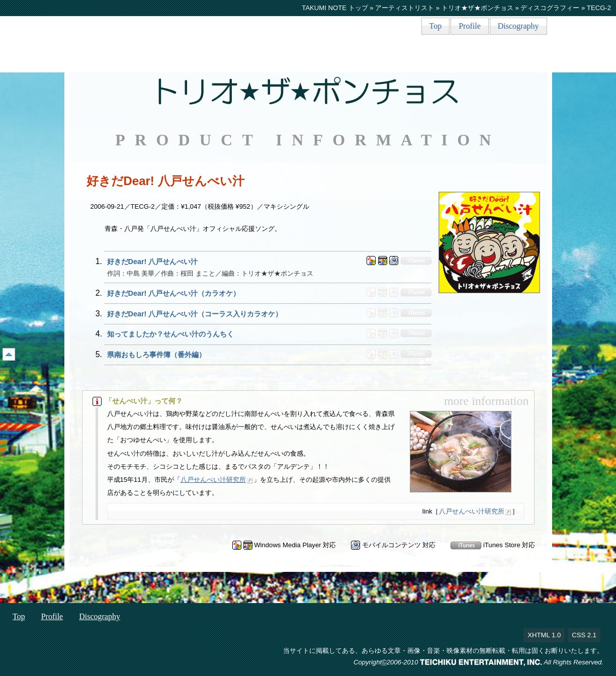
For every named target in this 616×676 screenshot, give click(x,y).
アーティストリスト (405, 8)
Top (436, 26)
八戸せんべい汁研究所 (213, 480)
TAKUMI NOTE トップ (335, 8)
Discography (518, 26)
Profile (470, 26)
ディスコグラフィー (550, 8)
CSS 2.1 (584, 635)
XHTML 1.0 (544, 635)
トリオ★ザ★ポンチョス (477, 8)
